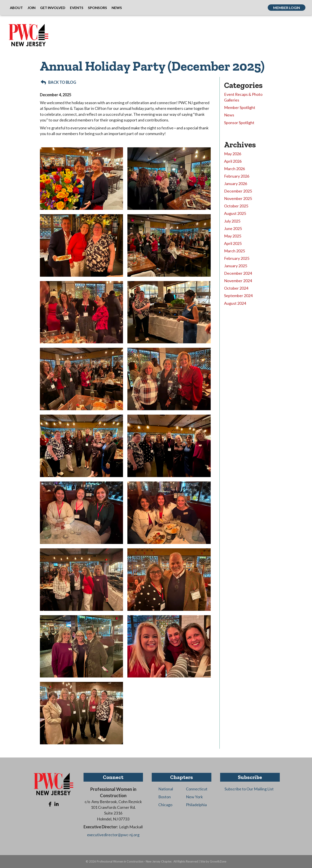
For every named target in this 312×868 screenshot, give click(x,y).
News (117, 8)
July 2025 (232, 221)
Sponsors (97, 8)
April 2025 (233, 243)
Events (77, 8)
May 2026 (233, 154)
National (166, 789)
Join (31, 8)
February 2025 (237, 258)
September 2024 (238, 296)
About (16, 8)
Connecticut (197, 789)
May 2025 (233, 236)
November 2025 (238, 198)
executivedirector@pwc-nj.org (113, 835)
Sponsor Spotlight (239, 123)
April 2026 (233, 161)
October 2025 (236, 206)
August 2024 (235, 303)
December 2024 (238, 273)
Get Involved (53, 8)
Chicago (165, 805)
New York (194, 797)
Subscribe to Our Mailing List (249, 789)
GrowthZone (218, 861)
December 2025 (238, 191)
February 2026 (237, 176)
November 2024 (238, 281)
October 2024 (236, 288)
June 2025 (233, 228)
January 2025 (236, 266)
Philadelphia (196, 805)
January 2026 (236, 184)
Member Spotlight (240, 107)
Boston (165, 797)
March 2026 (234, 169)
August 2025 (235, 213)
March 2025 (234, 251)
